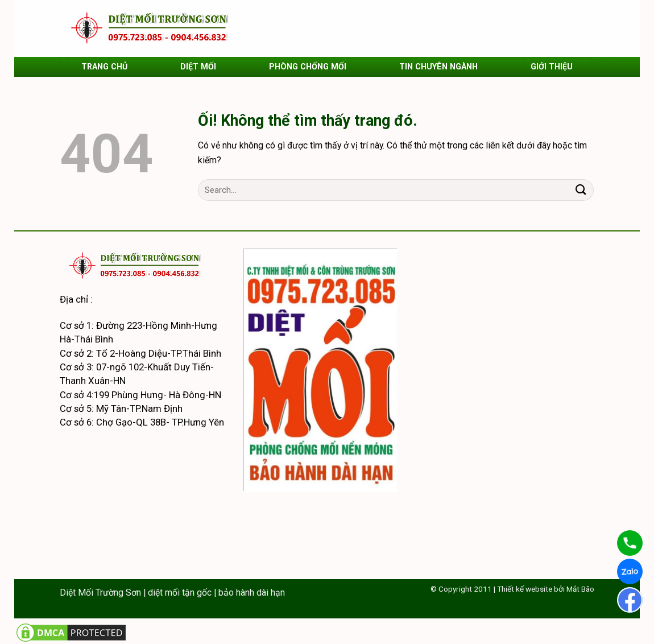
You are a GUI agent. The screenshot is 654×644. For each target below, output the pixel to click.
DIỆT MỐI (198, 67)
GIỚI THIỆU (552, 67)
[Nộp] (581, 190)
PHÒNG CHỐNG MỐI (308, 67)
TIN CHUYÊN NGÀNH (438, 67)
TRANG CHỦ (104, 67)
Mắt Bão (580, 589)
